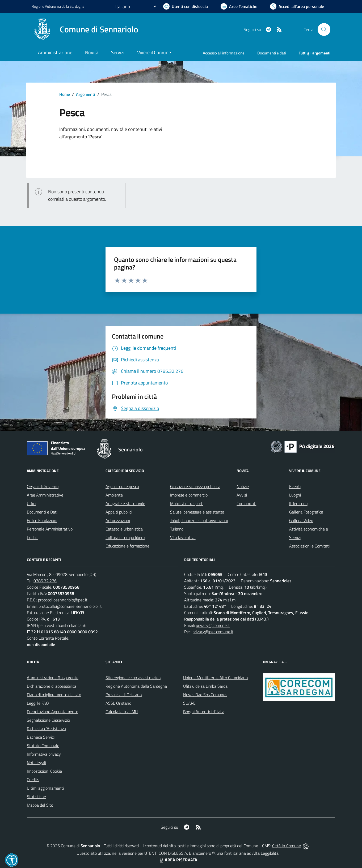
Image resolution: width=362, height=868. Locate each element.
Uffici (31, 503)
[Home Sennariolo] (85, 29)
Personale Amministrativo (50, 529)
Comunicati (246, 503)
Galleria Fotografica (306, 512)
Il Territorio (298, 503)
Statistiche (36, 797)
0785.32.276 (45, 581)
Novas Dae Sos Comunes (205, 695)
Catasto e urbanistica (124, 529)
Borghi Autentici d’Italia (204, 712)
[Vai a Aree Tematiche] (239, 6)
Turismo (177, 529)
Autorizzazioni (118, 520)
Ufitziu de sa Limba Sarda (205, 686)
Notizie (243, 486)
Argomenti (86, 94)
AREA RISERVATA (178, 860)
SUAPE (189, 703)
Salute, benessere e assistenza (197, 512)
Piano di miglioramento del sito (54, 695)
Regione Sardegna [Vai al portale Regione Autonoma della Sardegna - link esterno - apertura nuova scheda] (58, 6)
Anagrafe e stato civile (125, 503)
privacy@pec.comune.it (213, 632)
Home (65, 94)
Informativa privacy (44, 754)
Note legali (36, 763)
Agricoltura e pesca (122, 486)
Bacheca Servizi (41, 737)
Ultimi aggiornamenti (45, 788)
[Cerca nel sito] (324, 29)
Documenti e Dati (42, 512)
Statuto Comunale (43, 746)
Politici (33, 537)
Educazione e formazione (127, 546)
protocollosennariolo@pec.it (63, 600)
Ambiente (114, 495)
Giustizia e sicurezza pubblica (195, 486)
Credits (33, 780)
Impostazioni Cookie (44, 771)
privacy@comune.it (213, 625)
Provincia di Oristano (124, 695)
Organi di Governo (43, 486)
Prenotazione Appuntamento (52, 712)
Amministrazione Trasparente (53, 678)
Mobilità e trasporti (187, 503)
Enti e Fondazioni (42, 520)
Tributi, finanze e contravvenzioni (199, 520)
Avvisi (242, 495)
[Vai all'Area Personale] (297, 6)
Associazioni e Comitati (309, 546)
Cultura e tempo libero (125, 537)
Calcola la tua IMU (122, 712)
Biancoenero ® (202, 853)
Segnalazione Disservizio (48, 720)
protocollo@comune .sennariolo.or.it (70, 606)
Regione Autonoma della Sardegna (136, 686)
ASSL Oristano (118, 703)
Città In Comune (287, 846)
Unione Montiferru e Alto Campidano (215, 678)
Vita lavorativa (183, 537)
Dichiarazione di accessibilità (52, 686)
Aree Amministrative (45, 495)
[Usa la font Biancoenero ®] (186, 6)
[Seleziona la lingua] (136, 7)
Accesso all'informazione (224, 53)
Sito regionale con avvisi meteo (133, 678)
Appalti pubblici (119, 512)
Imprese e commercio (189, 495)
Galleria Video (301, 520)
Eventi (295, 486)
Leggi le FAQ (38, 703)
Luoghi (295, 495)
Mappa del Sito (40, 805)
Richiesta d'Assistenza (46, 729)
